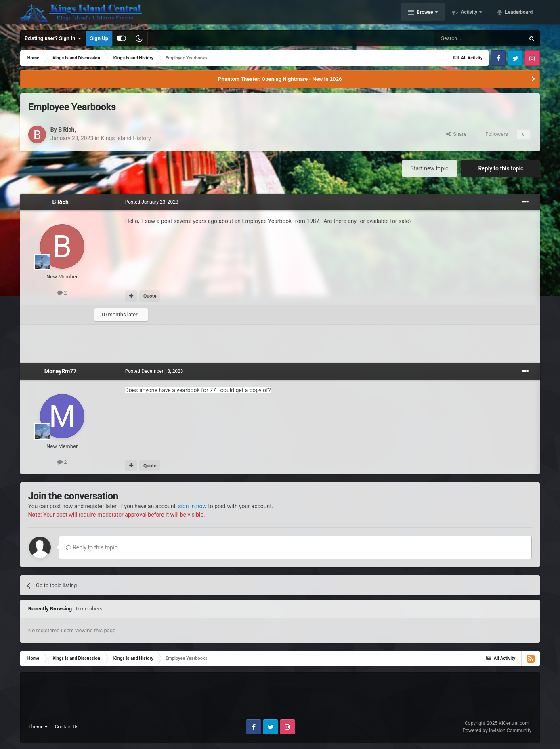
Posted (152, 202)
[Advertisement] (280, 343)
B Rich (66, 130)
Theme (38, 727)
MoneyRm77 (61, 371)
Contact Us (67, 727)
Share (456, 134)
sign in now (192, 506)
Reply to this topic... (94, 547)
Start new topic (430, 168)
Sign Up (99, 38)
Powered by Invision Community (497, 730)
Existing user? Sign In (53, 38)
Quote (150, 296)
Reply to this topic (501, 168)
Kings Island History (126, 138)
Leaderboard (518, 13)
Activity (469, 13)
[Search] (479, 38)
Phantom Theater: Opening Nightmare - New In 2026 (280, 79)
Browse (425, 13)
